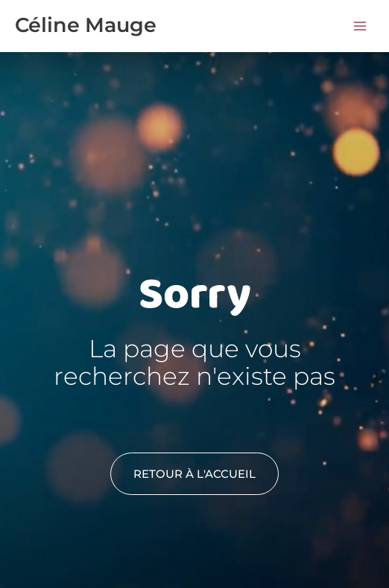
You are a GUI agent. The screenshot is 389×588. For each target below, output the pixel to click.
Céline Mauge (86, 25)
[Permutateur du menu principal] (360, 26)
